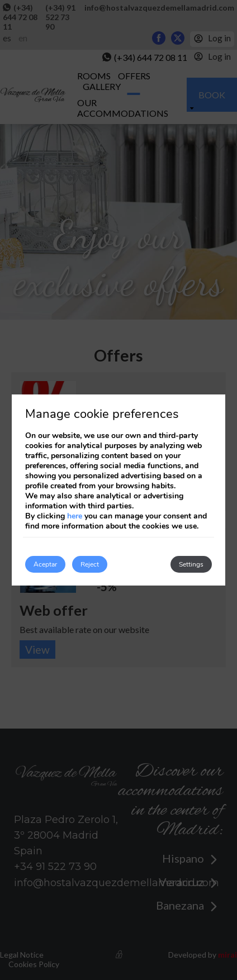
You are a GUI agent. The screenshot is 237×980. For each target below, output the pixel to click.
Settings (191, 564)
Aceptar (45, 564)
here (75, 516)
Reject (90, 564)
